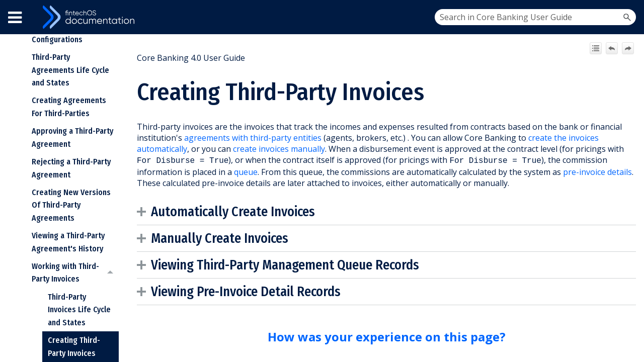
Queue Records (378, 264)
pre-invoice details (597, 171)
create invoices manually (279, 149)
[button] (627, 17)
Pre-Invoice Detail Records (269, 291)
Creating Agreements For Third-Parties (69, 107)
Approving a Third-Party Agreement (72, 138)
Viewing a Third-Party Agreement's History (68, 242)
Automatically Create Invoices (233, 211)
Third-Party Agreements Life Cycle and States (70, 70)
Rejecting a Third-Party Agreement (71, 168)
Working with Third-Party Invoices (75, 273)
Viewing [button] (239, 264)
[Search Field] (535, 17)
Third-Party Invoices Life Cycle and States (79, 310)
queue (246, 171)
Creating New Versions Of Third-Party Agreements (71, 205)
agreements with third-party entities (253, 138)
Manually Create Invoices (220, 237)
